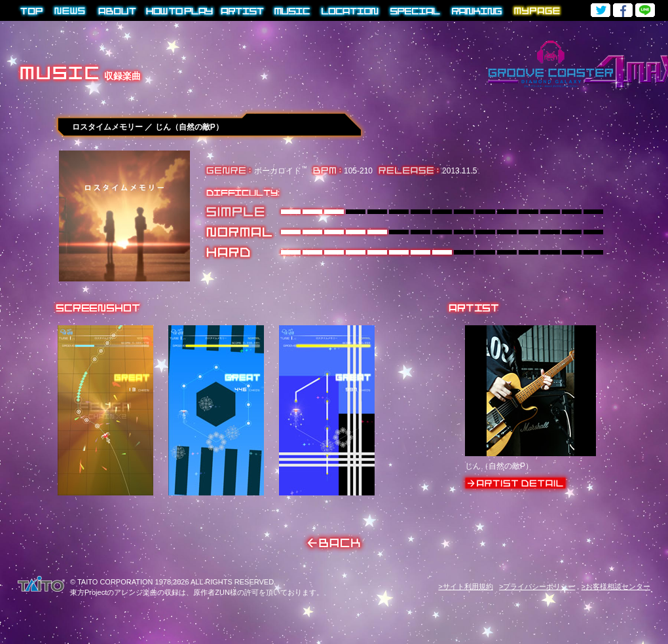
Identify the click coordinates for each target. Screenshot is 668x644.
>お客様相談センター (616, 586)
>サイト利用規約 (465, 586)
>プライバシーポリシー (537, 586)
